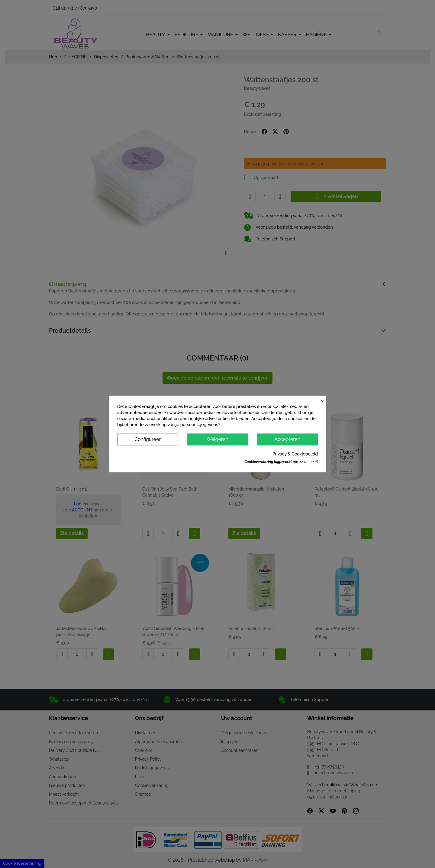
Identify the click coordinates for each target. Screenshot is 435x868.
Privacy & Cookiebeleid (295, 454)
